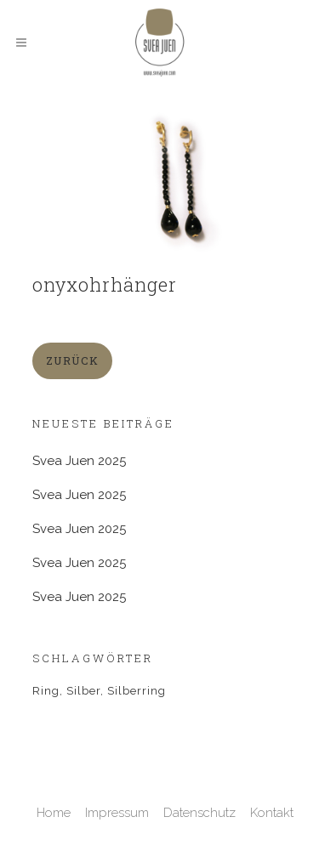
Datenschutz (199, 813)
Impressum (117, 813)
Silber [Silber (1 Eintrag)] (83, 691)
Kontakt (272, 813)
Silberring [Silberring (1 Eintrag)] (137, 691)
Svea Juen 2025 (79, 461)
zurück (72, 360)
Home (54, 813)
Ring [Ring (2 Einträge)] (46, 691)
